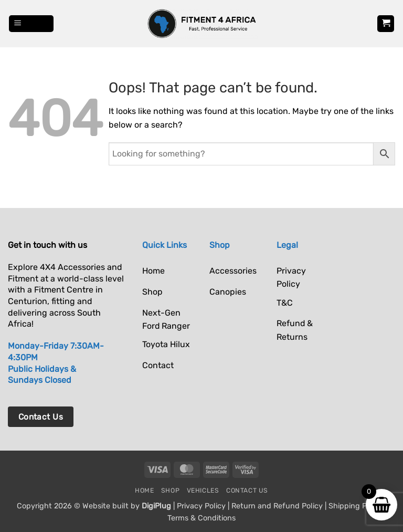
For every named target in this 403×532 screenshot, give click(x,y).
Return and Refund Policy (277, 506)
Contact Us (247, 491)
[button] (31, 24)
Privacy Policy (201, 506)
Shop (170, 491)
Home (144, 491)
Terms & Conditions (201, 518)
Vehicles (203, 491)
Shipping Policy (356, 506)
